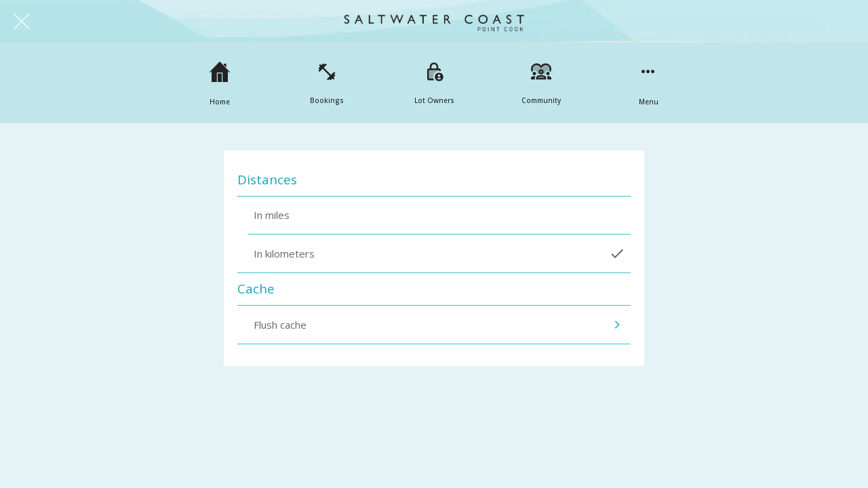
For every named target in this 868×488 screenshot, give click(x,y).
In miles (272, 215)
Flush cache (439, 325)
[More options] (648, 83)
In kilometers (439, 253)
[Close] (22, 22)
